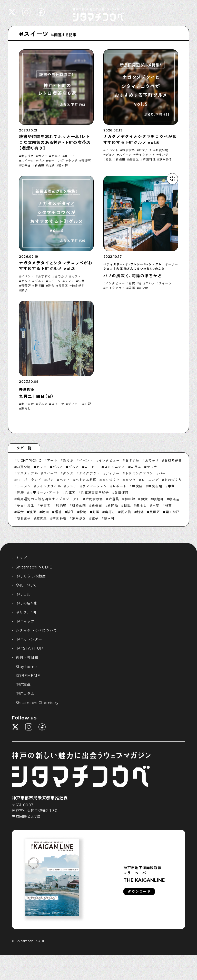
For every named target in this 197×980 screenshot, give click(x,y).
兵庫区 (70, 493)
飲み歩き (166, 159)
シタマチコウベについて (36, 630)
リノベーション (95, 486)
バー (162, 473)
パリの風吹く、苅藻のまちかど (133, 276)
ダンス (68, 473)
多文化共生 (25, 505)
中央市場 (155, 486)
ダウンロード (139, 892)
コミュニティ (115, 467)
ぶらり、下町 (26, 612)
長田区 (134, 159)
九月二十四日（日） (36, 397)
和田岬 (130, 499)
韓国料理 (149, 159)
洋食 (51, 286)
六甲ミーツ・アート (44, 493)
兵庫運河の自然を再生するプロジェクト (48, 499)
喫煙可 (86, 161)
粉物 (83, 512)
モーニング (56, 161)
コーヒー (71, 156)
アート (52, 460)
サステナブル (27, 473)
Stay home (26, 667)
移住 (70, 512)
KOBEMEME (28, 676)
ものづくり (173, 480)
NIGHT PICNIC (29, 460)
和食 (109, 159)
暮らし (26, 409)
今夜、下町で (26, 585)
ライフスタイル (49, 486)
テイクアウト (145, 155)
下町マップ (25, 621)
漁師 (33, 512)
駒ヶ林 (63, 165)
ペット (65, 480)
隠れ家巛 (24, 518)
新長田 (40, 165)
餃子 (24, 290)
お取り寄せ (173, 460)
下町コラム (25, 694)
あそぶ (68, 460)
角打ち (110, 512)
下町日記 (23, 594)
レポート (120, 486)
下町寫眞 (23, 685)
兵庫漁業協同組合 (95, 493)
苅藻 (51, 165)
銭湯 (140, 512)
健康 (20, 493)
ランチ (73, 161)
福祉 (58, 512)
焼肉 (45, 512)
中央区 (137, 486)
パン (41, 161)
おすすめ (28, 156)
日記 (88, 404)
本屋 (156, 505)
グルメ (56, 156)
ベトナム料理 (86, 480)
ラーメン (24, 486)
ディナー (74, 404)
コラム (136, 467)
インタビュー (115, 283)
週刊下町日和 (27, 657)
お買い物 (162, 150)
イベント (112, 150)
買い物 (144, 288)
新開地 (113, 505)
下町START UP (29, 648)
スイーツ (28, 161)
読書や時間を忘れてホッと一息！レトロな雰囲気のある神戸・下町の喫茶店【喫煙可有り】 (55, 142)
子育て (45, 505)
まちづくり (111, 480)
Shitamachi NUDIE (34, 567)
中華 (81, 281)
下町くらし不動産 (31, 576)
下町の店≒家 (27, 603)
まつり (130, 480)
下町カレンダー (29, 639)
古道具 (114, 499)
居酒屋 (61, 505)
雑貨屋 (42, 518)
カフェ (43, 156)
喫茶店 (26, 165)
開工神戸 (173, 512)
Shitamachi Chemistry (37, 703)
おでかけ (145, 150)
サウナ (152, 467)
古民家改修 (94, 499)
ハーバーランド (29, 480)
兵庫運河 (121, 493)
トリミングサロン (139, 473)
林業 (168, 505)
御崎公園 (79, 505)
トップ (21, 558)
